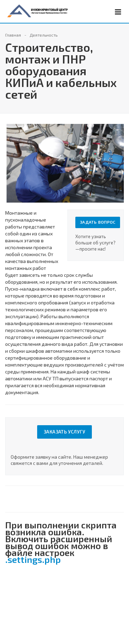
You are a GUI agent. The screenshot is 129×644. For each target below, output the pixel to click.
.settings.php (33, 559)
